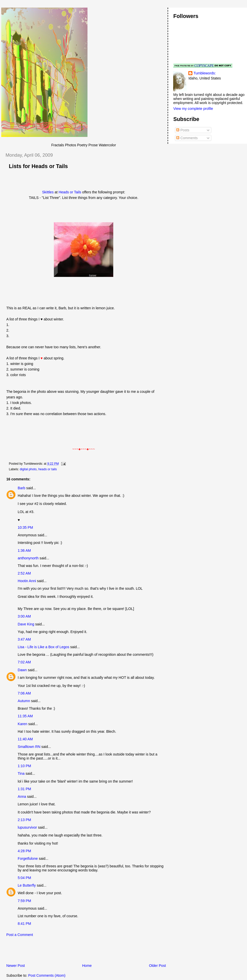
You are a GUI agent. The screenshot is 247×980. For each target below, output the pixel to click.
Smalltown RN (29, 747)
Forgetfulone (28, 859)
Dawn (22, 670)
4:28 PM (24, 851)
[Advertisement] (60, 952)
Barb (21, 488)
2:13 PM (24, 820)
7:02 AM (24, 662)
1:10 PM (24, 766)
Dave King (26, 624)
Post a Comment (20, 935)
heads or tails (47, 469)
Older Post (157, 966)
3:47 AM (24, 639)
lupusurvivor (27, 827)
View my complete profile (193, 109)
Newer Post (16, 966)
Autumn (24, 701)
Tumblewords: (205, 73)
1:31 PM (24, 789)
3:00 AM (24, 616)
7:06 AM (24, 693)
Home (87, 966)
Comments (187, 138)
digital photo (28, 469)
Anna (22, 797)
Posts (183, 130)
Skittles (48, 192)
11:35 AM (25, 716)
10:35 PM (25, 527)
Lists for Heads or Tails (38, 166)
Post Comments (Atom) (47, 975)
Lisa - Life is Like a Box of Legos (43, 647)
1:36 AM (24, 550)
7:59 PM (24, 901)
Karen (23, 724)
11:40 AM (25, 739)
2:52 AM (24, 573)
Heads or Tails (70, 192)
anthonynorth (28, 558)
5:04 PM (24, 878)
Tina (21, 773)
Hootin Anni (27, 581)
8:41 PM (24, 924)
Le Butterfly (27, 885)
